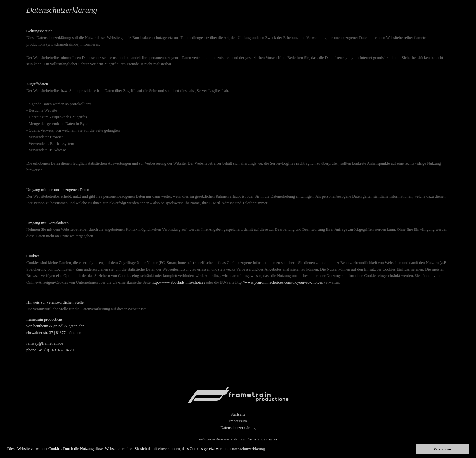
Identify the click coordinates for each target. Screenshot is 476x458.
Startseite (238, 414)
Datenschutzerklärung (238, 428)
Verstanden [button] (442, 449)
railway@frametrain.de (45, 343)
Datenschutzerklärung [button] (247, 449)
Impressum (238, 421)
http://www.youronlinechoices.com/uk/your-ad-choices (279, 282)
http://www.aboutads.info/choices (178, 282)
